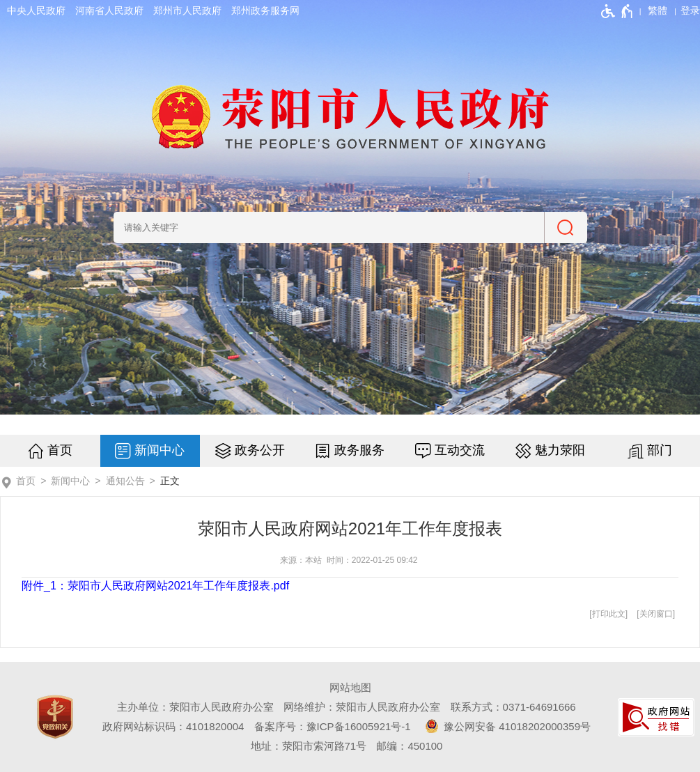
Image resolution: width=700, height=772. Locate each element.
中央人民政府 (36, 10)
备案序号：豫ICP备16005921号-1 (333, 726)
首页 (60, 450)
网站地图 (350, 687)
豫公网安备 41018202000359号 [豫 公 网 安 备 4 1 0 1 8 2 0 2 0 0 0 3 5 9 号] (506, 726)
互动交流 (460, 450)
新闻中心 (160, 450)
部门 (660, 450)
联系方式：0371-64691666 (513, 707)
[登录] (690, 10)
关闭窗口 (656, 614)
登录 (690, 10)
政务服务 (359, 450)
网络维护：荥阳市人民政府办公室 (362, 707)
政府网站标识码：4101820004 (173, 726)
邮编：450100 (409, 746)
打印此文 (609, 614)
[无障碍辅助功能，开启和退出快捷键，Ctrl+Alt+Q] (617, 11)
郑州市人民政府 (187, 10)
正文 (170, 481)
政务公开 (260, 450)
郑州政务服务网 (265, 10)
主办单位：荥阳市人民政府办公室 (195, 707)
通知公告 (125, 481)
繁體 (658, 10)
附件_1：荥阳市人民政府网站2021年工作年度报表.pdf (155, 586)
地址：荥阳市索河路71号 (309, 746)
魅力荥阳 (560, 450)
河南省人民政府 (109, 10)
